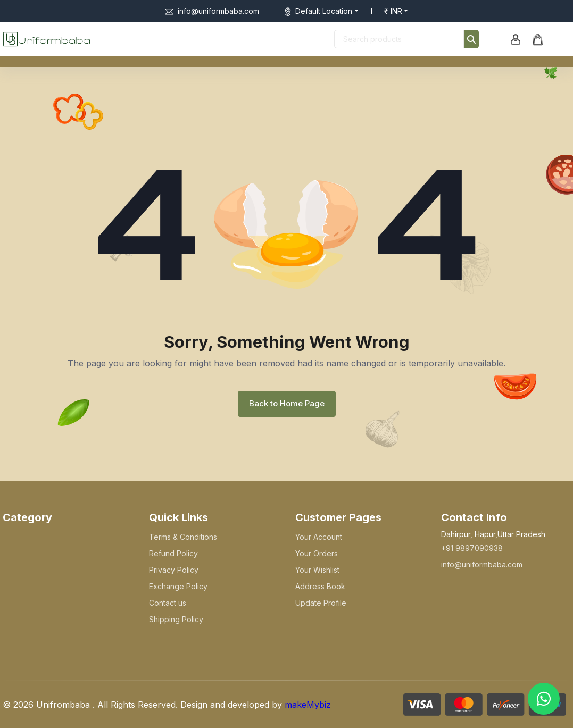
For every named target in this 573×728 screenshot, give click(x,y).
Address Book (320, 586)
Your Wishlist (317, 570)
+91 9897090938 (472, 548)
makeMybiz (308, 705)
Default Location (324, 11)
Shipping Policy (176, 619)
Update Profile (321, 603)
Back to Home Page (287, 403)
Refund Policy (173, 553)
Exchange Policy (178, 586)
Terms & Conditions (183, 537)
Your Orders (317, 553)
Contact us (168, 603)
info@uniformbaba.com (212, 11)
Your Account (319, 537)
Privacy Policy (174, 570)
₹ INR (393, 11)
